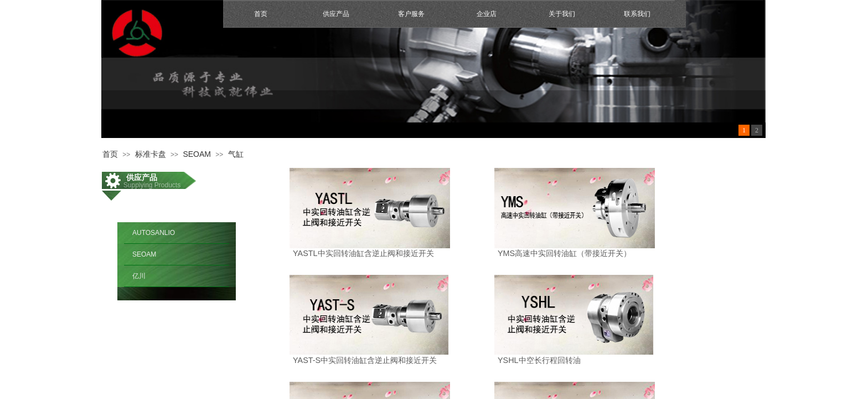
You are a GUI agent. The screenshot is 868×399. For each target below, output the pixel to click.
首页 (261, 14)
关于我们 (562, 14)
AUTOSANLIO (154, 233)
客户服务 (411, 14)
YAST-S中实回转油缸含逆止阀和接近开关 (365, 360)
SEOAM (197, 154)
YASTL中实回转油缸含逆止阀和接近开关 (363, 253)
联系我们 (637, 14)
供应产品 (336, 14)
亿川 (139, 276)
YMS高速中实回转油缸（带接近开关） (564, 253)
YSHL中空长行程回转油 (539, 360)
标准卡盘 (151, 154)
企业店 (487, 14)
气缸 (236, 154)
